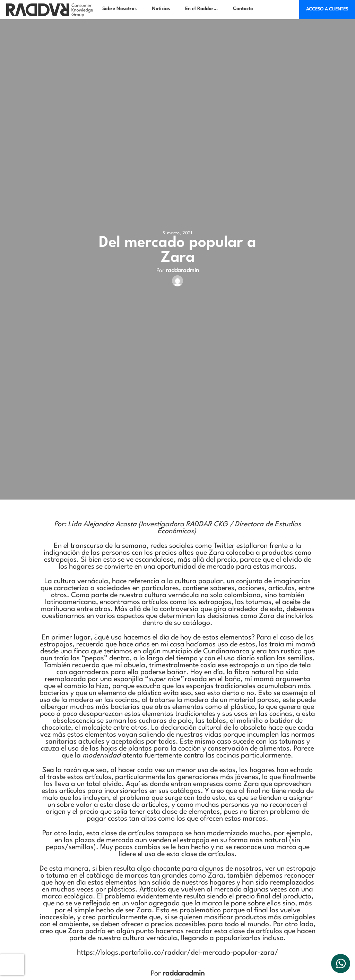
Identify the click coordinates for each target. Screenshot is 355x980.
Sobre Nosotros (119, 9)
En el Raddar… (201, 9)
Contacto (243, 9)
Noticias (161, 9)
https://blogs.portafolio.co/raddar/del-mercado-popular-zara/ (178, 953)
